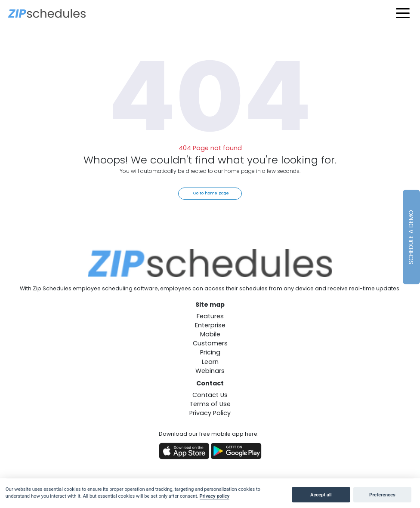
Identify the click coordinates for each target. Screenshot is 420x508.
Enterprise (210, 325)
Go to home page (211, 193)
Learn (210, 362)
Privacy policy (215, 496)
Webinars (210, 371)
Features (210, 316)
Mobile (210, 334)
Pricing (210, 352)
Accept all (321, 495)
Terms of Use (210, 404)
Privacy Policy (210, 413)
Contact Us (210, 395)
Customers (210, 343)
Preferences (382, 495)
